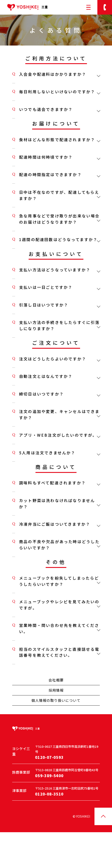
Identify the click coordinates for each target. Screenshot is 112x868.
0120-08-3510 (49, 828)
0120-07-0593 (49, 791)
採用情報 (56, 722)
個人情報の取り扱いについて (56, 732)
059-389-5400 (49, 810)
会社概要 (56, 712)
